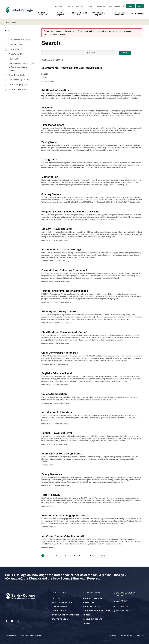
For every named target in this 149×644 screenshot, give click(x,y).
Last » (102, 556)
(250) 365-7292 (122, 600)
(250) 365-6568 (122, 606)
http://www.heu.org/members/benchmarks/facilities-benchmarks (65, 96)
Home (8, 22)
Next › (92, 556)
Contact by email (124, 611)
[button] (44, 14)
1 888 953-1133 (122, 602)
